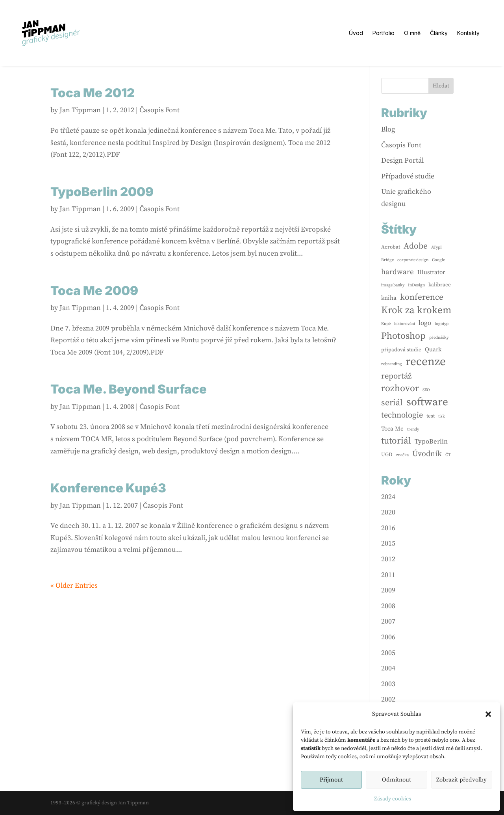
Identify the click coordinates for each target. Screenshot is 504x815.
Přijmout (331, 780)
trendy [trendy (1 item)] (413, 429)
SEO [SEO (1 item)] (426, 390)
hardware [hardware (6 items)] (397, 272)
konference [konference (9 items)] (422, 297)
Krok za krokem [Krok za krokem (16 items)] (416, 310)
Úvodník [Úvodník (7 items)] (427, 454)
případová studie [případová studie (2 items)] (401, 350)
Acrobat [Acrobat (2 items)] (391, 247)
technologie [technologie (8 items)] (402, 415)
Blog (388, 129)
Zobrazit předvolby (461, 780)
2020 (388, 512)
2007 (388, 621)
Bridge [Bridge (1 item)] (387, 260)
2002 (388, 699)
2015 (388, 543)
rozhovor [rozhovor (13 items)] (400, 388)
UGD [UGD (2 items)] (387, 455)
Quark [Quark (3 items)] (433, 350)
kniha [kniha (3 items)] (389, 298)
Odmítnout (397, 780)
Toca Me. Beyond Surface (129, 389)
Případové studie (408, 176)
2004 (388, 668)
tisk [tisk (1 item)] (442, 416)
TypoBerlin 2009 (102, 192)
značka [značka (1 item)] (402, 455)
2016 (388, 528)
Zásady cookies (393, 799)
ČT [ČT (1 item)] (448, 455)
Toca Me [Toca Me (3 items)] (392, 429)
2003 (388, 684)
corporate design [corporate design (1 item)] (413, 260)
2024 (388, 497)
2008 (388, 606)
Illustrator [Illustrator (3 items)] (431, 272)
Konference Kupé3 (108, 488)
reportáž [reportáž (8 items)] (396, 376)
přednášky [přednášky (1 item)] (439, 338)
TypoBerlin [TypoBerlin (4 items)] (431, 442)
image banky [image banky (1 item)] (393, 285)
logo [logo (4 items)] (425, 323)
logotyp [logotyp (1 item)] (442, 324)
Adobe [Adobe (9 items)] (416, 246)
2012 (388, 559)
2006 (388, 637)
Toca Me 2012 (93, 93)
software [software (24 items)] (427, 402)
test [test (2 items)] (431, 416)
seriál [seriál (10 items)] (392, 403)
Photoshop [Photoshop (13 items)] (403, 336)
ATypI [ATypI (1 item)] (436, 247)
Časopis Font (159, 110)
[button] (488, 714)
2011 (388, 575)
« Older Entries (74, 586)
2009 (388, 590)
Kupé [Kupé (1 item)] (386, 324)
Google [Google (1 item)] (438, 260)
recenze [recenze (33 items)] (426, 362)
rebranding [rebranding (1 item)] (392, 364)
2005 (388, 653)
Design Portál (402, 161)
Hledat (441, 86)
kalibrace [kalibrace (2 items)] (440, 285)
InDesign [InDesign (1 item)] (416, 285)
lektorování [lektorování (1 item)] (405, 324)
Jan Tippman (80, 110)
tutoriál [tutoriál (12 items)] (396, 441)
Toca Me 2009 (94, 291)
